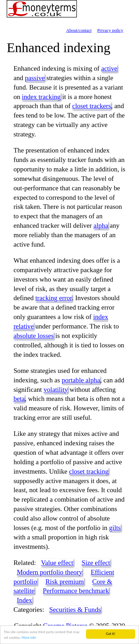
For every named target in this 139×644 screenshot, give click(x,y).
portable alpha (81, 380)
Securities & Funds (75, 610)
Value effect (57, 563)
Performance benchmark (76, 591)
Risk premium (65, 582)
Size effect (96, 563)
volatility (56, 390)
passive (35, 78)
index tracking (41, 97)
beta (19, 399)
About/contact (79, 30)
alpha (101, 225)
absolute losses (34, 336)
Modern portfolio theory (50, 572)
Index (25, 600)
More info (29, 638)
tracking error (54, 298)
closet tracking (89, 471)
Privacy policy (110, 30)
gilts (115, 528)
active (109, 68)
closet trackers (92, 106)
